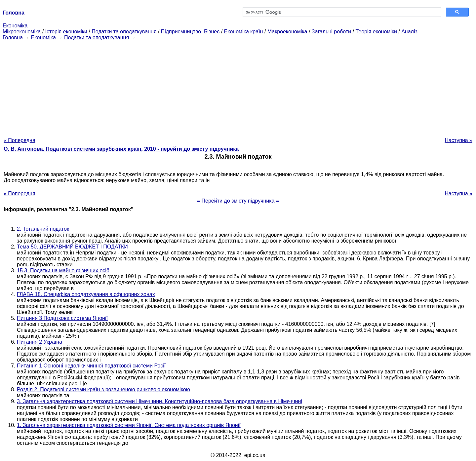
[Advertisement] (238, 87)
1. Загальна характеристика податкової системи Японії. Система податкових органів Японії (129, 425)
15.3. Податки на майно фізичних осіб (63, 270)
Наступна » (458, 140)
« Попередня (20, 140)
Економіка (15, 26)
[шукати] (341, 12)
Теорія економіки (376, 32)
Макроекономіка (287, 32)
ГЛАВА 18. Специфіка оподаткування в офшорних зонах (86, 294)
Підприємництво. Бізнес (190, 32)
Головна (13, 38)
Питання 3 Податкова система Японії (62, 318)
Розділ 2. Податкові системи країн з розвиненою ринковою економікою (103, 389)
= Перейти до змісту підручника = (238, 201)
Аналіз (409, 32)
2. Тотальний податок (43, 229)
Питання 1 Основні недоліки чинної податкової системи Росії (91, 366)
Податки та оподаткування (124, 32)
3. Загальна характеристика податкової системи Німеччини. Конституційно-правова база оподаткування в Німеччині (159, 401)
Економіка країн (244, 32)
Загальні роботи (331, 32)
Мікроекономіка (22, 32)
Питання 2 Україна (40, 342)
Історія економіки (66, 32)
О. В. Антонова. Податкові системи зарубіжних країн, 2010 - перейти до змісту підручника (121, 149)
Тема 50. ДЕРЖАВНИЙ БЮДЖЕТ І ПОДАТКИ (72, 247)
